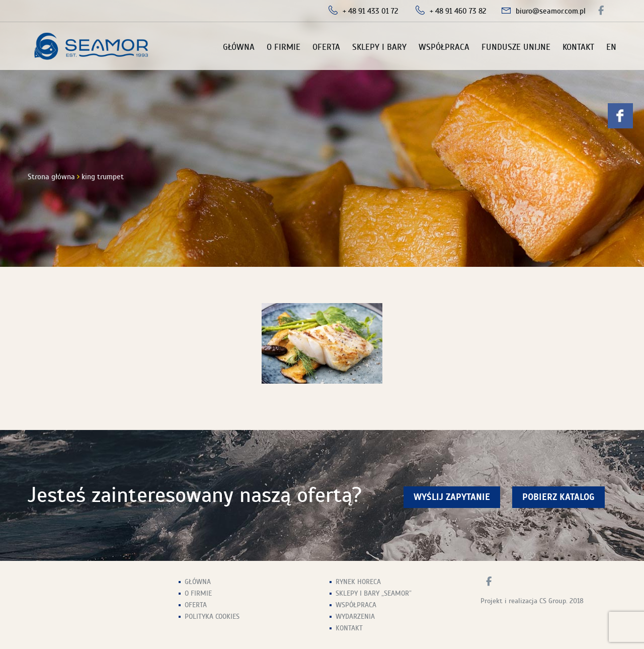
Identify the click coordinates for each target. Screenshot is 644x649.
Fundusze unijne (516, 47)
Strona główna (51, 177)
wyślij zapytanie (452, 497)
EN (611, 47)
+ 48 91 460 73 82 (458, 11)
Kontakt (578, 47)
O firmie (284, 47)
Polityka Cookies (212, 617)
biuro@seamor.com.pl (551, 11)
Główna (239, 47)
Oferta (326, 47)
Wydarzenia (355, 617)
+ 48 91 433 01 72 (371, 11)
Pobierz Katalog (558, 497)
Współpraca (444, 47)
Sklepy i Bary (379, 47)
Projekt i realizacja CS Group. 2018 (532, 601)
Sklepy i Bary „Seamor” (374, 593)
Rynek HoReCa (358, 582)
